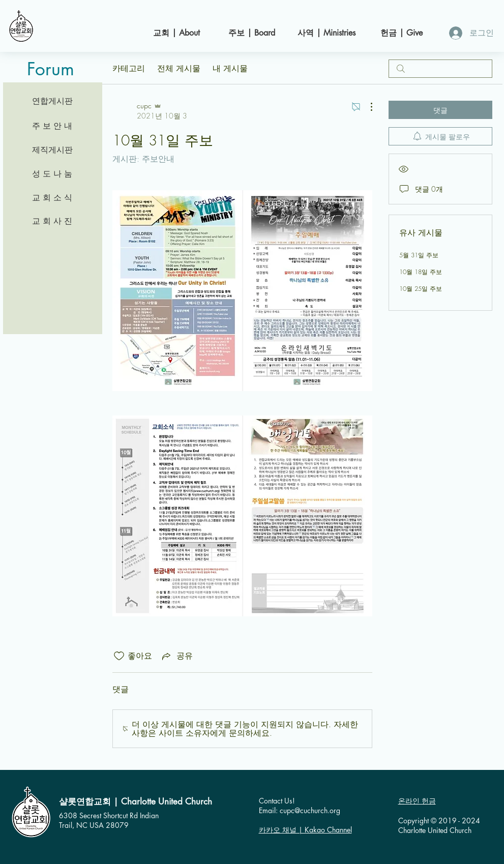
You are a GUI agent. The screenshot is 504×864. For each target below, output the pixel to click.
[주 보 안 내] (52, 126)
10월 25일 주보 (421, 289)
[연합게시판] (52, 101)
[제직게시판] (52, 150)
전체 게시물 (179, 68)
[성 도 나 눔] (52, 174)
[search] (440, 69)
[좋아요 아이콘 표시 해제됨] (119, 656)
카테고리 (129, 68)
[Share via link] (176, 656)
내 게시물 (230, 68)
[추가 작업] (366, 107)
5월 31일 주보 (419, 255)
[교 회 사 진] (52, 221)
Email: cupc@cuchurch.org (300, 810)
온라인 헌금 (417, 801)
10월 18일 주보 (421, 272)
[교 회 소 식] (52, 198)
